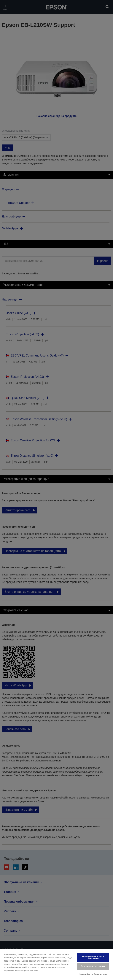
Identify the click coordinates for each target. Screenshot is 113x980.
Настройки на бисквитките (93, 974)
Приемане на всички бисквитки (93, 957)
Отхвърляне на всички (93, 966)
